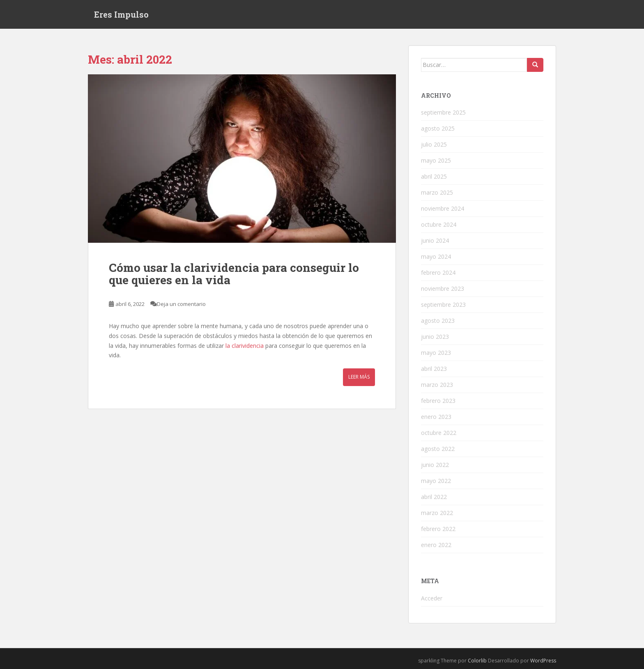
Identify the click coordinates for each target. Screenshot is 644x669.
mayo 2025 (436, 160)
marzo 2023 (437, 385)
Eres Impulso (121, 14)
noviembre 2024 (443, 208)
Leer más (359, 377)
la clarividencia (245, 346)
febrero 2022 (438, 529)
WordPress (543, 661)
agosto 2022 (438, 449)
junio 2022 (435, 465)
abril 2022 (434, 497)
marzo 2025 (437, 192)
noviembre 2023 (443, 289)
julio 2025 (434, 144)
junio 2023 (435, 337)
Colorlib (477, 661)
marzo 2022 (437, 513)
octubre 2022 (439, 433)
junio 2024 (435, 240)
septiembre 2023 (443, 305)
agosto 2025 (438, 128)
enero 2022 (436, 545)
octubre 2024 (439, 224)
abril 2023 (434, 369)
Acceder (432, 598)
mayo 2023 (436, 353)
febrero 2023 (438, 401)
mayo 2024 (436, 256)
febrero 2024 (438, 272)
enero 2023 (436, 417)
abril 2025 (434, 176)
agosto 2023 (438, 321)
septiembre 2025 (443, 112)
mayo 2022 (436, 481)
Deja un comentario (181, 304)
